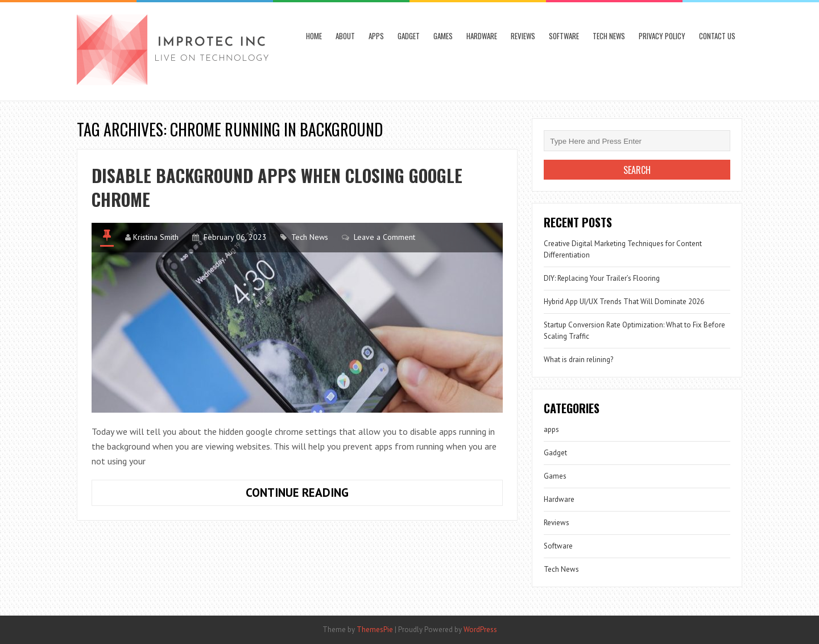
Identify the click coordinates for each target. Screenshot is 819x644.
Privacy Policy (662, 36)
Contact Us (717, 36)
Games (443, 36)
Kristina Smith (156, 237)
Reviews (523, 36)
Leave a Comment (384, 237)
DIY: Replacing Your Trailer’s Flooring (602, 278)
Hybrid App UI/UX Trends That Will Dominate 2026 (624, 302)
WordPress (480, 630)
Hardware (482, 36)
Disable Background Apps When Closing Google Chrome (277, 187)
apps (376, 36)
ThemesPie (375, 630)
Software (564, 36)
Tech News (609, 36)
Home (314, 36)
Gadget (409, 36)
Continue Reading (333, 495)
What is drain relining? (578, 360)
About (345, 36)
